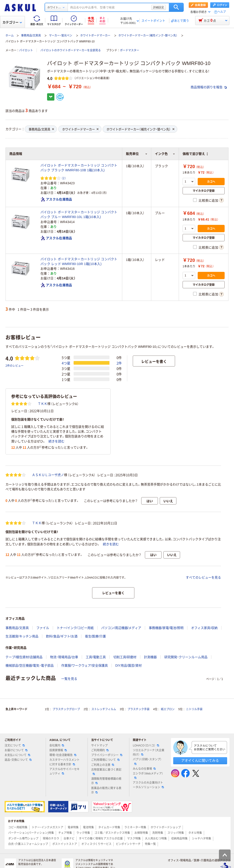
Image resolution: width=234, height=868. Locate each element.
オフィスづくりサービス (96, 844)
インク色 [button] (165, 154)
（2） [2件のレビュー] (64, 178)
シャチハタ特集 (202, 839)
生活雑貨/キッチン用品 (22, 636)
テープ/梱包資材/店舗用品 (24, 657)
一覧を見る (69, 679)
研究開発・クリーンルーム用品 (186, 657)
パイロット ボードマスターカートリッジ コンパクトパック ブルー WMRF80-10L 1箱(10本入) (79, 214)
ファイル (43, 628)
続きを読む (56, 441)
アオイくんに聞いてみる (200, 760)
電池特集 (88, 827)
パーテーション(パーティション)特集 (31, 833)
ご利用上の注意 (103, 765)
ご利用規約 (100, 750)
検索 (176, 7)
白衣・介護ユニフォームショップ (28, 844)
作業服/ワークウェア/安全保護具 (85, 665)
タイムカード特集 (109, 827)
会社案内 (57, 746)
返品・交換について (18, 760)
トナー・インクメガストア (48, 827)
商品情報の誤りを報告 (209, 87)
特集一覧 (150, 844)
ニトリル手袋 (194, 709)
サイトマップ (99, 746)
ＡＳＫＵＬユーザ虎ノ (48, 475)
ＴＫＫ (43, 404)
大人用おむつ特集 (156, 839)
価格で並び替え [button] (195, 154)
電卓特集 (73, 827)
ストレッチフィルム (104, 709)
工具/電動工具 (96, 657)
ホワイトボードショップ (166, 827)
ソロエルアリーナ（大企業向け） (149, 752)
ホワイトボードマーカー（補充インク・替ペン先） (148, 36)
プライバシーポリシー (107, 755)
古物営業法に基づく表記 (106, 772)
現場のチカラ (51, 839)
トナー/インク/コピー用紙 (75, 628)
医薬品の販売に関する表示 (106, 790)
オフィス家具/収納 (204, 628)
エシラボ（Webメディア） (148, 775)
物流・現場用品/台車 (64, 657)
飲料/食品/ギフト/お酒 (62, 636)
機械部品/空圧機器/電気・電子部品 (30, 665)
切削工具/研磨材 (125, 657)
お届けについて (16, 750)
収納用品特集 (179, 839)
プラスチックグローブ (66, 709)
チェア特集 (65, 833)
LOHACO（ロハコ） (146, 746)
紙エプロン (168, 709)
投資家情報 (58, 750)
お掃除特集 (141, 833)
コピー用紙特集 (18, 827)
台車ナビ (69, 839)
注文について (15, 746)
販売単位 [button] (137, 154)
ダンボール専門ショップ (23, 839)
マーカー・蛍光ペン (61, 36)
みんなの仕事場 (144, 769)
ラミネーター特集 (135, 827)
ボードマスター (130, 50)
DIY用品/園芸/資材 (129, 665)
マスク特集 (134, 839)
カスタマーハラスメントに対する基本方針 (64, 762)
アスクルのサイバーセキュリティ (64, 771)
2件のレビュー (15, 365)
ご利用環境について (105, 760)
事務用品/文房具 (31, 36)
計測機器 (150, 657)
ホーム (10, 36)
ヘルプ (222, 12)
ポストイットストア (65, 844)
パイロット (26, 50)
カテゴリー (12, 22)
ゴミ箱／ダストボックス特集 (112, 833)
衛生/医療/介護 (96, 636)
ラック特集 (83, 833)
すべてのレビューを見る (203, 577)
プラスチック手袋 (138, 709)
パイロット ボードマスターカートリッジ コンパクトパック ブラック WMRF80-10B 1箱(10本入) (79, 168)
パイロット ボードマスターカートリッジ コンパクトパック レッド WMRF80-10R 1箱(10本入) (79, 261)
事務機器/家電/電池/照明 (166, 628)
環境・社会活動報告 (63, 755)
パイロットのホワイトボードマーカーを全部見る (71, 50)
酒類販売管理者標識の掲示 (106, 781)
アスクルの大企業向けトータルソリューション (148, 785)
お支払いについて (17, 755)
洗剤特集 (158, 833)
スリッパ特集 (176, 833)
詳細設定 (159, 7)
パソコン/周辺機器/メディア (121, 628)
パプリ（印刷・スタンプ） (147, 761)
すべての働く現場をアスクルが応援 (101, 839)
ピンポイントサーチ (128, 844)
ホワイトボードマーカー (95, 36)
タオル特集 (195, 833)
